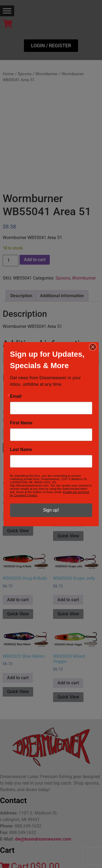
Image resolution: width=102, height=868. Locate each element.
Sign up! (51, 510)
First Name (21, 423)
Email (16, 396)
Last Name (21, 450)
